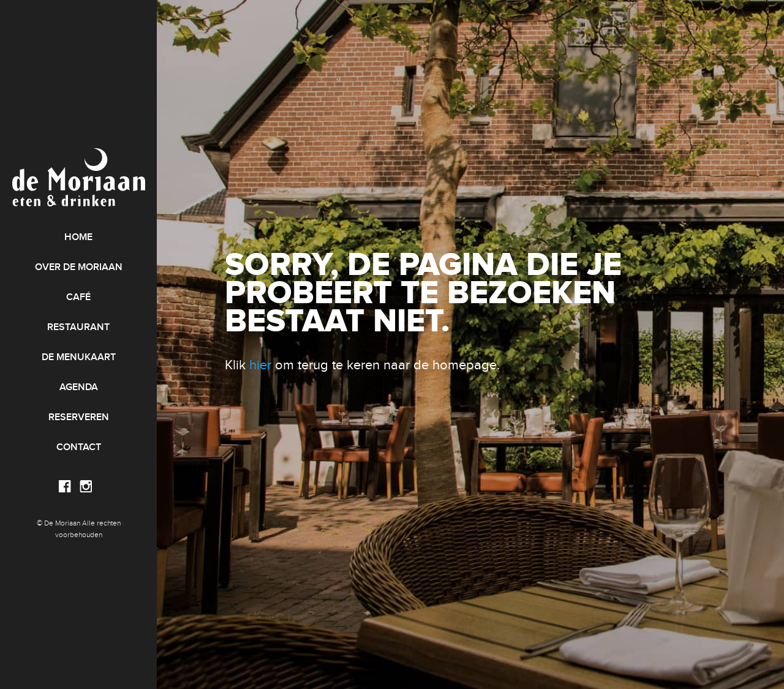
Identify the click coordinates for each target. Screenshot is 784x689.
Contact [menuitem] (79, 447)
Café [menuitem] (78, 297)
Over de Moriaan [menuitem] (79, 267)
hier (260, 365)
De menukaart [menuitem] (79, 357)
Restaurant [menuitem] (78, 327)
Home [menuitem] (78, 237)
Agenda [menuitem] (79, 387)
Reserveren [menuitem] (79, 417)
